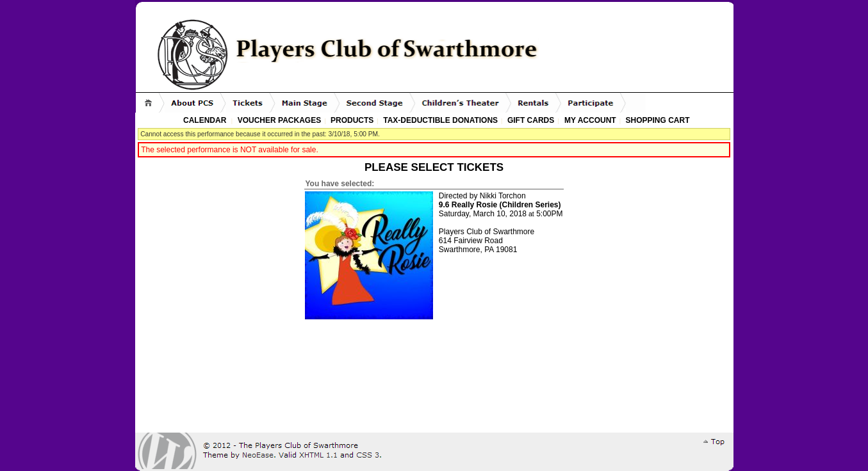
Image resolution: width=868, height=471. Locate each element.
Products (352, 120)
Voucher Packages (279, 120)
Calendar (205, 120)
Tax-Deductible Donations (440, 120)
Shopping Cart (657, 120)
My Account (589, 120)
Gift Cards (531, 120)
